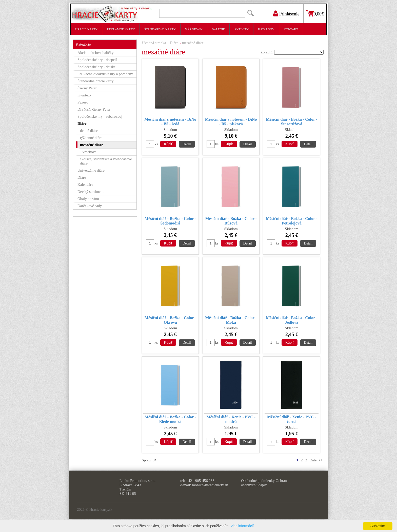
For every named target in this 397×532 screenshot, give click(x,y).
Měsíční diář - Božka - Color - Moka (231, 320)
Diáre (174, 43)
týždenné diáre (91, 138)
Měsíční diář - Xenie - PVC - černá (292, 419)
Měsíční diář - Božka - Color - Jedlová (292, 320)
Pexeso (83, 102)
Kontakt (291, 29)
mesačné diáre (193, 43)
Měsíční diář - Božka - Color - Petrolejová (292, 221)
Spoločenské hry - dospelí (97, 60)
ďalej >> (316, 460)
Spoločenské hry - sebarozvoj (100, 116)
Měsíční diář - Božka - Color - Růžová (231, 221)
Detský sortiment (91, 192)
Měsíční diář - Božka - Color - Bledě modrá (170, 419)
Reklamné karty (121, 29)
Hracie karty (86, 29)
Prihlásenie (289, 14)
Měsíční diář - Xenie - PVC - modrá (231, 419)
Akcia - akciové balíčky (96, 53)
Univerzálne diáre (91, 170)
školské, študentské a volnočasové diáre (106, 161)
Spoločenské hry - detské (96, 67)
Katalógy (266, 29)
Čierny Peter (87, 88)
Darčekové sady (90, 206)
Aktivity (241, 29)
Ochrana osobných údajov (265, 483)
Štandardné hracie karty (95, 81)
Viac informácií (242, 526)
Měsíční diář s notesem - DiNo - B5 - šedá (170, 122)
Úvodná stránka (154, 43)
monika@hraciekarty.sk (210, 485)
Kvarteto (84, 95)
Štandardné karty (160, 29)
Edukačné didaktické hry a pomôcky (105, 74)
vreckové (90, 152)
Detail (187, 144)
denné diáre (89, 131)
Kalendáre (85, 185)
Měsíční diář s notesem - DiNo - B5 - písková (231, 122)
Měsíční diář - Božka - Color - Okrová (170, 320)
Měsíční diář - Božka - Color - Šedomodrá (170, 221)
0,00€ (319, 14)
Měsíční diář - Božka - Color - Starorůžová (292, 122)
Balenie (218, 29)
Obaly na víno (88, 199)
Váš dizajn (194, 29)
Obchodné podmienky (258, 481)
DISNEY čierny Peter (94, 109)
